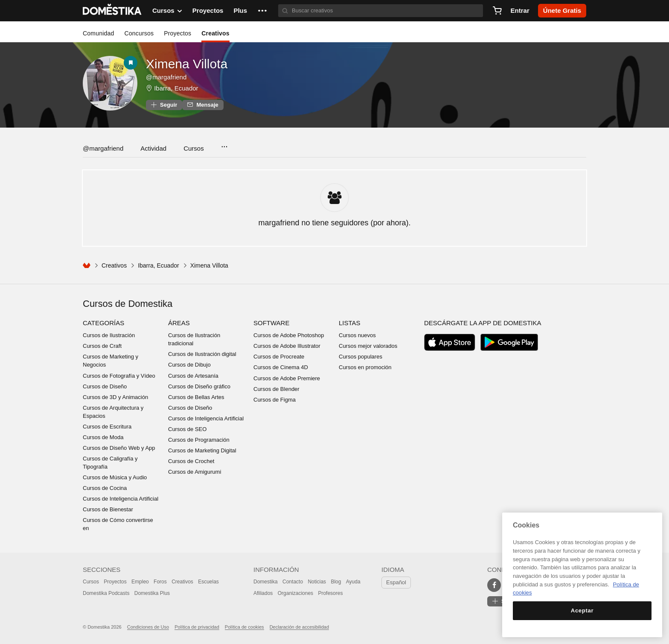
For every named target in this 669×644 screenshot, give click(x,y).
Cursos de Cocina (105, 488)
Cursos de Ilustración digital (202, 354)
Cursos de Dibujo (189, 365)
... (224, 144)
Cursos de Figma (275, 400)
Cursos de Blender (276, 389)
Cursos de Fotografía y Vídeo (119, 376)
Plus (240, 10)
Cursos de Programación (199, 440)
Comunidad (98, 33)
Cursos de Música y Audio (115, 477)
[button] (262, 11)
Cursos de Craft (102, 346)
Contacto (293, 582)
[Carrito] (497, 11)
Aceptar (582, 610)
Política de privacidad (197, 627)
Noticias (317, 582)
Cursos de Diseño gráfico (199, 386)
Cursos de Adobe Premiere (287, 378)
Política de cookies (244, 627)
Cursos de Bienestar (108, 509)
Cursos (194, 148)
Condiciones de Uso (148, 627)
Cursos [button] (167, 11)
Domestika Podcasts (106, 593)
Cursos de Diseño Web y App (119, 448)
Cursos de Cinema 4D (281, 367)
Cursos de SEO (187, 429)
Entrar (520, 10)
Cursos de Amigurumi (195, 472)
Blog (336, 582)
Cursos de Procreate (279, 357)
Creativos (215, 33)
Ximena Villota (187, 64)
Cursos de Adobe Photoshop (289, 335)
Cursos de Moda (103, 437)
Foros (160, 582)
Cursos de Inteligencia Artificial (121, 499)
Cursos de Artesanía (193, 376)
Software (271, 323)
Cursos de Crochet (191, 461)
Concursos (139, 33)
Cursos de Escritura (107, 427)
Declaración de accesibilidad (299, 627)
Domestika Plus (152, 593)
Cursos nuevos (357, 335)
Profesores (330, 593)
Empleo (140, 582)
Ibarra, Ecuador (176, 88)
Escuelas (208, 582)
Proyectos (208, 10)
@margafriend (103, 148)
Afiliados (263, 593)
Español (396, 582)
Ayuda (353, 582)
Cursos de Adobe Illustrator (287, 346)
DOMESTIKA (112, 11)
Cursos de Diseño (105, 386)
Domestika (266, 582)
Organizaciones (295, 593)
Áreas (179, 323)
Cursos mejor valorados (368, 346)
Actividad (153, 148)
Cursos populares (361, 357)
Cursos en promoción (365, 367)
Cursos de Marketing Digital (202, 450)
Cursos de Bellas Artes (196, 397)
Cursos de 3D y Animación (115, 397)
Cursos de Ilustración (109, 335)
